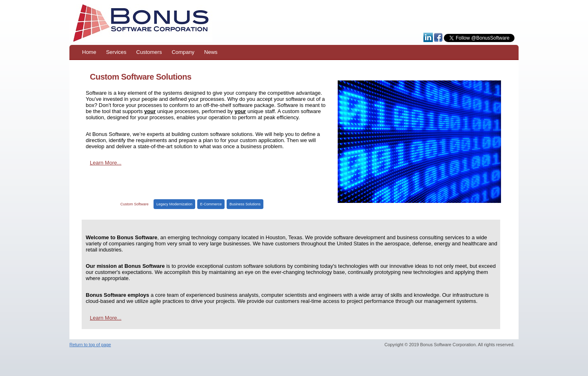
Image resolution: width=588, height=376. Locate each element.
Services (116, 52)
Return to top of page (90, 345)
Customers (149, 52)
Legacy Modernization (174, 204)
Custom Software (135, 204)
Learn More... (106, 163)
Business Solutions (245, 204)
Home (89, 52)
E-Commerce (211, 204)
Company (183, 52)
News (211, 52)
